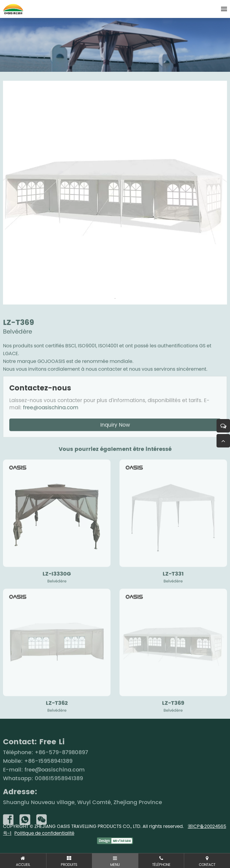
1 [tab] (115, 299)
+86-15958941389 (48, 773)
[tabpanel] (115, 193)
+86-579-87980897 (61, 764)
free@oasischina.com (51, 419)
